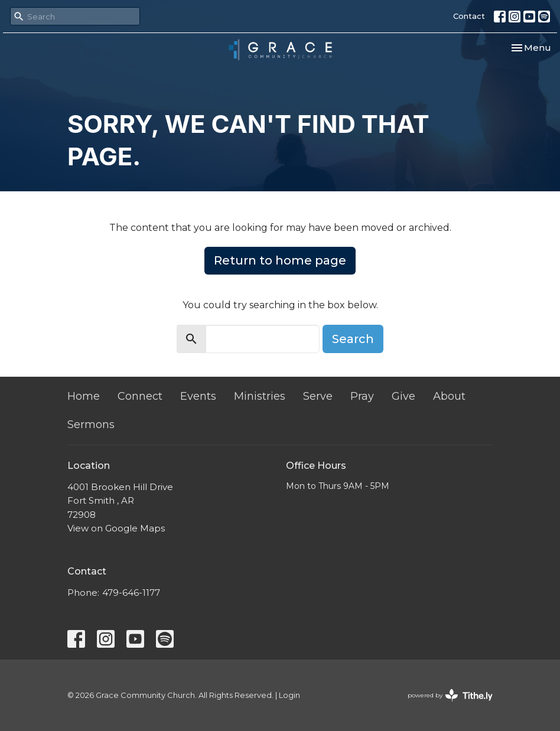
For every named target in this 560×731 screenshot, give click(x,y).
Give (403, 396)
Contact (469, 16)
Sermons (91, 425)
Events (198, 396)
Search (353, 339)
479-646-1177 (131, 593)
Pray (362, 396)
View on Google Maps (116, 528)
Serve (318, 396)
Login (289, 695)
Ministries (260, 396)
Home (84, 396)
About (449, 396)
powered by (450, 695)
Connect (140, 396)
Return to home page (280, 260)
